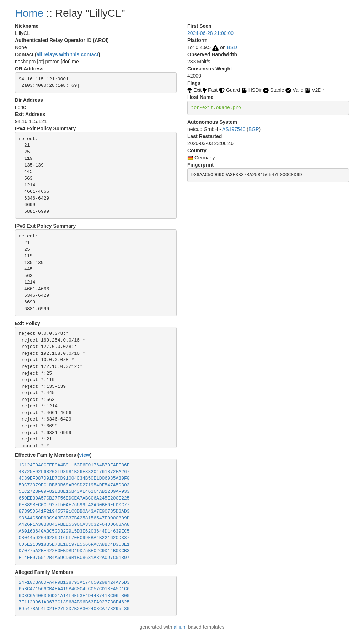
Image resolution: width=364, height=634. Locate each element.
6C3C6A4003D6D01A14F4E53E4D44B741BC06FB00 (74, 596)
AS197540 (234, 129)
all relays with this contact (68, 54)
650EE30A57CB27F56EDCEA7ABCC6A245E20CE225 (74, 498)
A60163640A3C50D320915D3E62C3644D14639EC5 (74, 531)
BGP (254, 129)
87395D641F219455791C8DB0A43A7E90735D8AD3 (74, 511)
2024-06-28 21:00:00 (210, 33)
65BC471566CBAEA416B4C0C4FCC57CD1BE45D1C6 (74, 589)
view (85, 455)
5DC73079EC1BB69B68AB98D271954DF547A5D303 (74, 485)
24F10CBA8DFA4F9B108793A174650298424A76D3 (74, 583)
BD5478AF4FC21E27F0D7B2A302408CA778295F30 (74, 609)
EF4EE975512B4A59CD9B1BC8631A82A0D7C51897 (74, 558)
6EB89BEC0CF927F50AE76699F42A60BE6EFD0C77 (74, 505)
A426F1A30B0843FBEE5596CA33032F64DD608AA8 (74, 525)
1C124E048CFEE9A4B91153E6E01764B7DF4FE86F (74, 465)
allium (180, 627)
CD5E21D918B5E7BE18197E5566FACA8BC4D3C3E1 (74, 545)
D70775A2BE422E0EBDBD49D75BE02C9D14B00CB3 (74, 551)
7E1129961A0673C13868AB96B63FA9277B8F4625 (74, 602)
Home (29, 13)
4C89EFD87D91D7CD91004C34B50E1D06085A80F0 (74, 478)
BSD (232, 47)
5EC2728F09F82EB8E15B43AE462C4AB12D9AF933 (74, 492)
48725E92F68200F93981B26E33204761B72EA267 (74, 472)
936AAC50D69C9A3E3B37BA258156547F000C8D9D (74, 518)
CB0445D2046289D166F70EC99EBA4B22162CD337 (74, 538)
